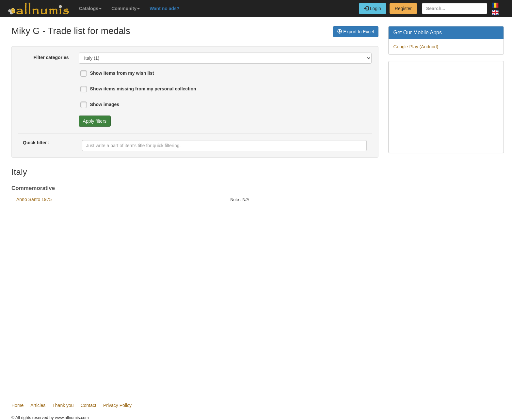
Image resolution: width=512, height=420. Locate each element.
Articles (38, 405)
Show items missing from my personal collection (143, 89)
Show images (105, 104)
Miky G (26, 31)
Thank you (63, 405)
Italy (19, 172)
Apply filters (95, 121)
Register (403, 8)
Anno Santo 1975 (34, 199)
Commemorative (33, 188)
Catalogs (90, 8)
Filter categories (51, 57)
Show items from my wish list (122, 73)
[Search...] (455, 8)
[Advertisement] (195, 298)
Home (17, 405)
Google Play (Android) (416, 47)
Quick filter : (36, 143)
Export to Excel (356, 32)
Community (126, 8)
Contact (88, 405)
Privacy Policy (117, 405)
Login (373, 8)
